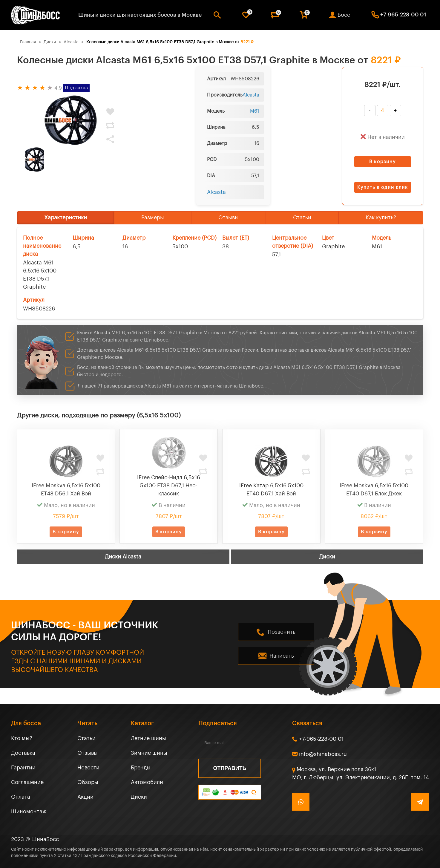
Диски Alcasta (123, 557)
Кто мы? (22, 738)
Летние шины (148, 738)
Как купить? (381, 218)
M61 (255, 111)
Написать (282, 656)
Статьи (302, 218)
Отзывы (229, 218)
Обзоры (88, 782)
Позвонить (282, 632)
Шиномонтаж (29, 812)
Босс (344, 15)
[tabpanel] (71, 120)
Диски (327, 557)
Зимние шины (149, 753)
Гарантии (23, 768)
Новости (88, 768)
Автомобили (147, 782)
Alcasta (251, 95)
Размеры (153, 218)
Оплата (21, 797)
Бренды (141, 768)
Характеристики (66, 218)
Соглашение (27, 782)
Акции (85, 797)
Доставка (23, 753)
